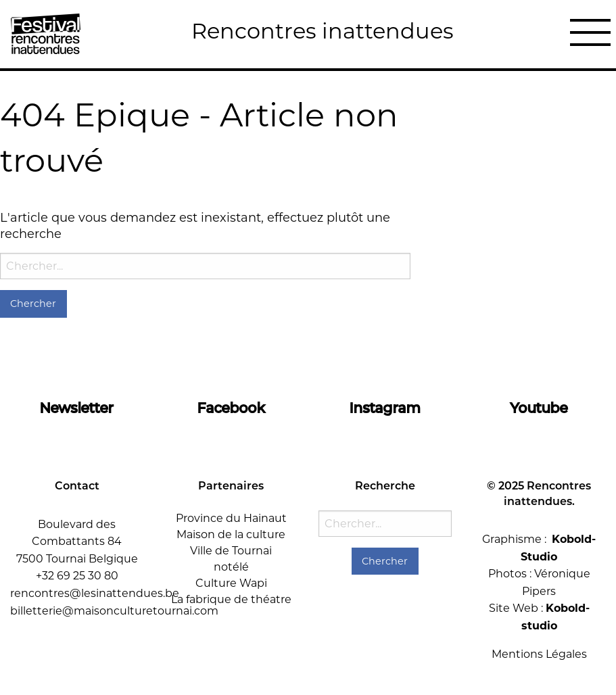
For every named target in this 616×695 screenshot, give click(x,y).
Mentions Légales (539, 654)
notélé (231, 567)
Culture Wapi (231, 583)
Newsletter (77, 408)
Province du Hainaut (231, 518)
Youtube (539, 408)
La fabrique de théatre (231, 599)
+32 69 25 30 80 (77, 576)
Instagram (385, 408)
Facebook (231, 408)
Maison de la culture (231, 534)
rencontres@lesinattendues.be (95, 593)
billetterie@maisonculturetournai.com (114, 611)
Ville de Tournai (231, 551)
